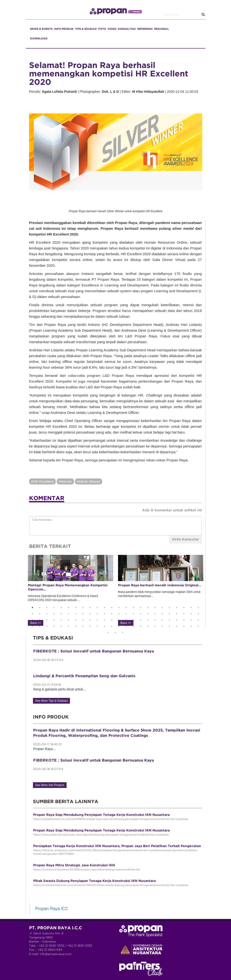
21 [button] (177, 608)
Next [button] (209, 591)
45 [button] (177, 614)
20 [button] (169, 608)
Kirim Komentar (185, 540)
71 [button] (191, 620)
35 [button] (105, 614)
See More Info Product (50, 785)
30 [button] (69, 614)
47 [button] (191, 614)
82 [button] (97, 626)
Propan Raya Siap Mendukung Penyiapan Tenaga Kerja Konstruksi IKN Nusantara (101, 815)
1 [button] (32, 608)
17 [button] (148, 608)
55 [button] (76, 620)
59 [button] (105, 620)
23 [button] (191, 608)
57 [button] (90, 620)
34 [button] (97, 614)
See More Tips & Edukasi (52, 701)
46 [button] (184, 614)
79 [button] (76, 626)
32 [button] (83, 614)
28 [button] (54, 614)
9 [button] (90, 608)
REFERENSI (145, 29)
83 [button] (105, 626)
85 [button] (119, 626)
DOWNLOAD (39, 39)
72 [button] (198, 620)
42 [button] (155, 614)
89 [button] (148, 626)
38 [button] (126, 614)
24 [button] (198, 608)
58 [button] (97, 620)
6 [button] (69, 608)
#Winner (65, 481)
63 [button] (133, 620)
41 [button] (148, 614)
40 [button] (141, 614)
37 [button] (119, 614)
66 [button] (155, 620)
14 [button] (126, 608)
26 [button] (40, 614)
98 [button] (115, 633)
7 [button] (76, 608)
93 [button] (177, 626)
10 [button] (97, 608)
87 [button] (133, 626)
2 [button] (40, 608)
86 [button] (126, 626)
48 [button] (198, 614)
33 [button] (90, 614)
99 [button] (123, 633)
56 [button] (83, 620)
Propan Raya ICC (52, 909)
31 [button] (76, 614)
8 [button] (83, 608)
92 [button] (169, 626)
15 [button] (133, 608)
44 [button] (169, 614)
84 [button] (112, 626)
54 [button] (69, 620)
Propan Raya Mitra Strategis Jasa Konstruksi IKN (74, 865)
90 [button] (155, 626)
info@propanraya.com (56, 954)
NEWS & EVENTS (41, 29)
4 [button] (54, 608)
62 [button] (126, 620)
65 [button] (148, 620)
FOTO (102, 29)
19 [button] (162, 608)
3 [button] (47, 608)
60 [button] (112, 620)
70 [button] (184, 620)
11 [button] (105, 608)
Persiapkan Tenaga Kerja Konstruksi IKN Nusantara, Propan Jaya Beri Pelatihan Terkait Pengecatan (117, 846)
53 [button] (61, 620)
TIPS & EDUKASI (86, 29)
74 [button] (40, 626)
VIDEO (112, 29)
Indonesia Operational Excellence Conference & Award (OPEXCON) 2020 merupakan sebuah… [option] (71, 590)
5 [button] (61, 608)
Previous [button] (22, 591)
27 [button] (47, 614)
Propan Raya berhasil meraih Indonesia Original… (160, 585)
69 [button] (177, 620)
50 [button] (40, 620)
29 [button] (61, 614)
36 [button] (112, 614)
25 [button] (32, 614)
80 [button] (83, 626)
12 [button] (112, 608)
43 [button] (162, 614)
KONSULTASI (127, 29)
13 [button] (119, 608)
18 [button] (155, 608)
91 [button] (162, 626)
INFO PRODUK (64, 29)
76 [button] (54, 626)
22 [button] (184, 608)
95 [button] (191, 626)
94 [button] (184, 626)
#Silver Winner (89, 481)
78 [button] (69, 626)
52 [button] (54, 620)
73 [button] (32, 626)
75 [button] (47, 626)
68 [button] (169, 620)
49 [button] (32, 620)
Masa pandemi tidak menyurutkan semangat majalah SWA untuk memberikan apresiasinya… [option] (161, 590)
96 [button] (198, 626)
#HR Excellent (42, 481)
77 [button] (61, 626)
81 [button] (90, 626)
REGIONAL (162, 29)
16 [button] (141, 608)
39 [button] (133, 614)
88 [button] (141, 626)
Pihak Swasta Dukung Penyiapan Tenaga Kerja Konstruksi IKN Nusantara (94, 881)
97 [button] (108, 633)
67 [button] (162, 620)
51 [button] (47, 620)
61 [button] (119, 620)
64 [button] (141, 620)
